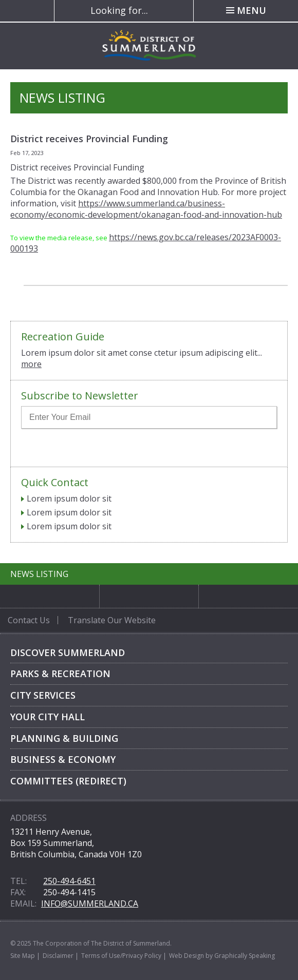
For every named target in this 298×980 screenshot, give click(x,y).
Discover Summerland (68, 652)
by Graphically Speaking (239, 956)
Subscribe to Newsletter (80, 396)
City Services (43, 695)
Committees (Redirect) (68, 781)
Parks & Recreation (60, 674)
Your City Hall (48, 717)
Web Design (187, 956)
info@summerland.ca (90, 904)
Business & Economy (63, 759)
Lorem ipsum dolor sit (69, 498)
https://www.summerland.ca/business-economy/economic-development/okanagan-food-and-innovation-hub (146, 209)
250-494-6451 (69, 881)
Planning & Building (64, 738)
